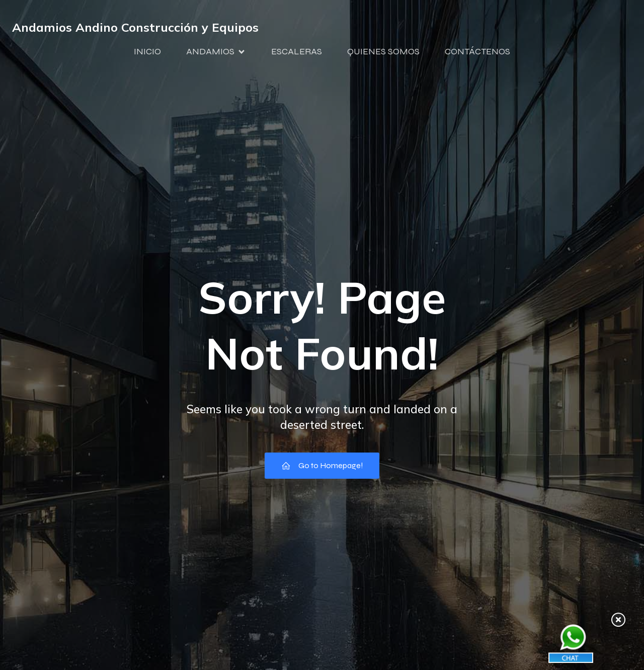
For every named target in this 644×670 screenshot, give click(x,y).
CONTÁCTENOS (477, 52)
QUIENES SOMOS (383, 52)
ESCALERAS (297, 52)
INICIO (147, 52)
